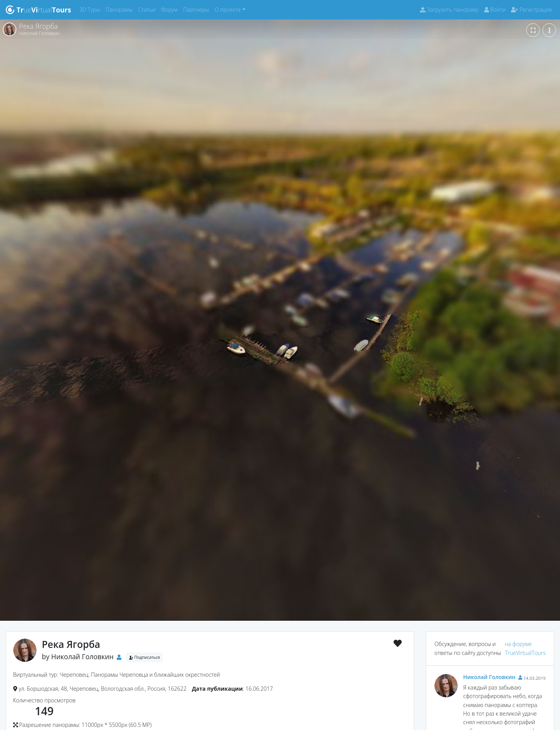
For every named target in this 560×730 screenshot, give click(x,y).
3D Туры (91, 9)
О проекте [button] (228, 10)
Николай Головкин (82, 656)
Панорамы (120, 9)
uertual (38, 10)
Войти (495, 10)
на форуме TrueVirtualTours (525, 648)
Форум (171, 9)
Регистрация (531, 10)
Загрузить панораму (449, 10)
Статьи (148, 9)
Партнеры (198, 9)
